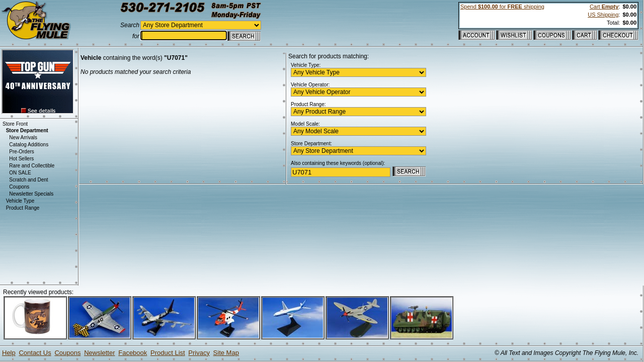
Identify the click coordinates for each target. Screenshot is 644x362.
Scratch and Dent (28, 180)
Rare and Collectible (32, 166)
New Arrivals (23, 138)
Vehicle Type (20, 201)
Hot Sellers (21, 159)
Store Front (15, 124)
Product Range (23, 208)
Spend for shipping (502, 7)
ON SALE (20, 173)
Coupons (19, 187)
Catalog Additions (29, 145)
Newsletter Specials (31, 194)
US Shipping (603, 15)
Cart (604, 7)
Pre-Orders (21, 152)
